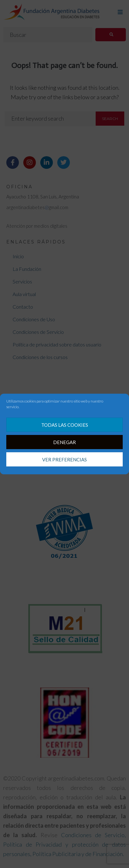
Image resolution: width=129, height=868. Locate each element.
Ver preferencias (64, 460)
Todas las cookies (65, 425)
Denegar (64, 442)
